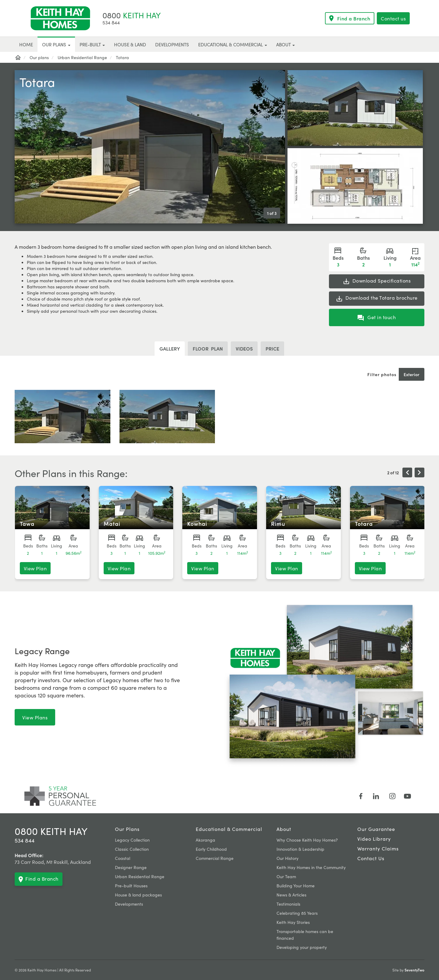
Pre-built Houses (131, 886)
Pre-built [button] (92, 44)
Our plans (127, 829)
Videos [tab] (244, 348)
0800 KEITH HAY (51, 831)
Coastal (123, 858)
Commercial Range (215, 858)
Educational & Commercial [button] (233, 44)
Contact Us (371, 858)
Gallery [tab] (170, 348)
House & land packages (138, 895)
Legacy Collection (132, 840)
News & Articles (291, 895)
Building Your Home (296, 886)
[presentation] (407, 472)
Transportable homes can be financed (305, 935)
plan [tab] (208, 349)
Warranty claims (378, 848)
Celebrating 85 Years (297, 913)
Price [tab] (272, 348)
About (284, 829)
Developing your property (302, 947)
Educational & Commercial (229, 829)
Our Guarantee (376, 829)
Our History (287, 858)
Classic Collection (132, 849)
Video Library (374, 839)
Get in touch (377, 317)
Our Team (286, 876)
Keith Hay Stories (293, 922)
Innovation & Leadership (300, 849)
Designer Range (131, 867)
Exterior (412, 374)
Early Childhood (211, 849)
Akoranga (205, 840)
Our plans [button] (56, 44)
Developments (129, 904)
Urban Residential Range (140, 876)
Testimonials (288, 904)
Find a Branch (350, 18)
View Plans (35, 717)
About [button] (286, 44)
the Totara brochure (377, 298)
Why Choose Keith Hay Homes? (307, 840)
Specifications (377, 281)
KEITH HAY (132, 15)
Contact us (393, 18)
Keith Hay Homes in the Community (311, 867)
